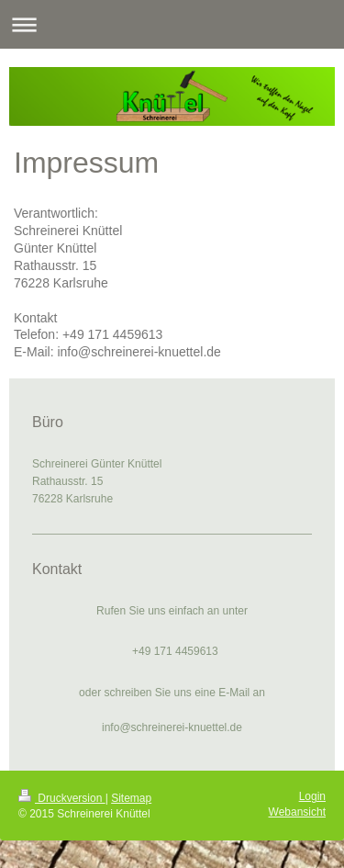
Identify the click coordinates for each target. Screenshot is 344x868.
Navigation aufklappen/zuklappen (172, 24)
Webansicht (297, 812)
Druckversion (62, 798)
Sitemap (131, 798)
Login (312, 796)
